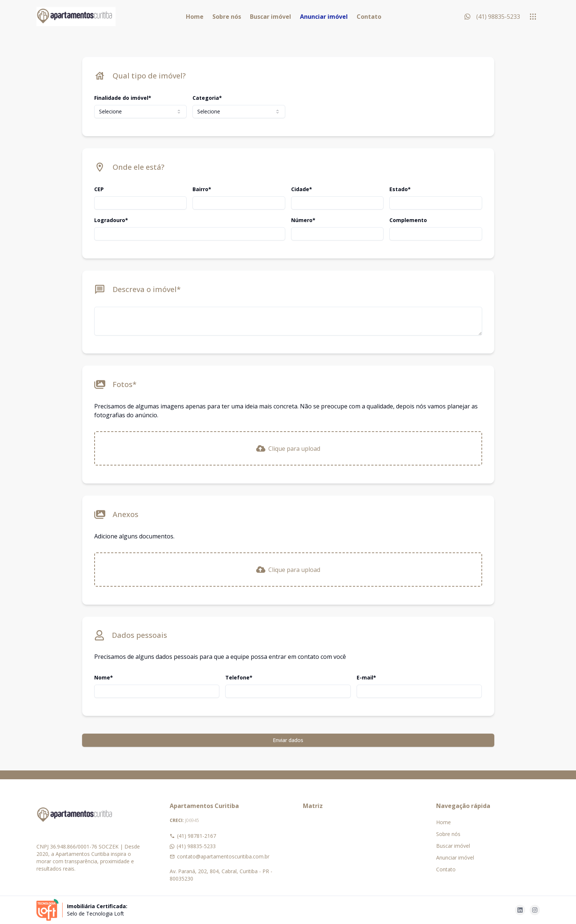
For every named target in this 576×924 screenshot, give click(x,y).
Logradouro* (111, 220)
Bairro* (202, 189)
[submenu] (533, 17)
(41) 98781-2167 (193, 836)
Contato (369, 17)
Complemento (408, 220)
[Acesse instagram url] (535, 910)
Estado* (400, 189)
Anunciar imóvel (324, 17)
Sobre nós (227, 17)
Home (195, 17)
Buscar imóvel (271, 17)
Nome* (104, 677)
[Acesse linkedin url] (520, 910)
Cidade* (302, 189)
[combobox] (141, 112)
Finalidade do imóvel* (123, 98)
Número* (303, 220)
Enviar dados (288, 740)
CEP (99, 189)
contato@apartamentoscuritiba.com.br (220, 856)
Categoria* (207, 98)
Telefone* (239, 677)
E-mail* (366, 677)
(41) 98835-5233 (193, 846)
